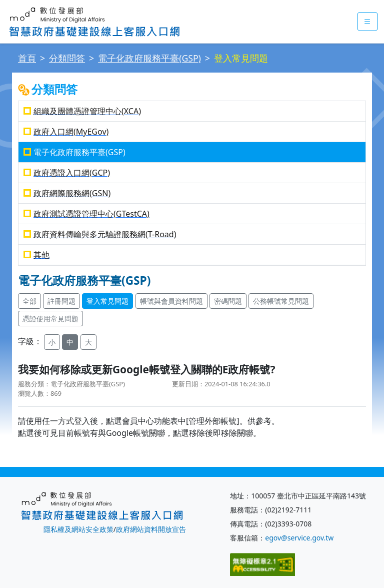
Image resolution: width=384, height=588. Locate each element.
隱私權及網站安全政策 (78, 529)
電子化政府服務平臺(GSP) (149, 58)
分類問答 (67, 58)
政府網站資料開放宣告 (151, 529)
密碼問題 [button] (228, 301)
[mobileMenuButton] (367, 22)
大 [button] (88, 342)
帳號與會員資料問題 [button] (171, 301)
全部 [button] (29, 301)
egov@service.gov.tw (299, 538)
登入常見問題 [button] (107, 301)
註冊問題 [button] (61, 301)
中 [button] (70, 342)
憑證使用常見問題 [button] (50, 319)
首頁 (27, 58)
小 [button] (52, 342)
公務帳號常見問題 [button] (281, 301)
